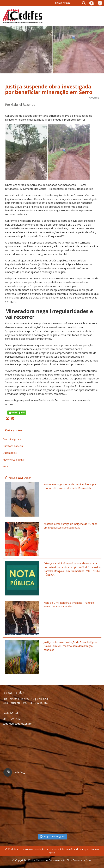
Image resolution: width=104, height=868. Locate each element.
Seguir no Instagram (52, 836)
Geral (5, 466)
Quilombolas (10, 453)
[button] (85, 3)
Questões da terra (13, 446)
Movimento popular (14, 460)
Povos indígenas (12, 439)
